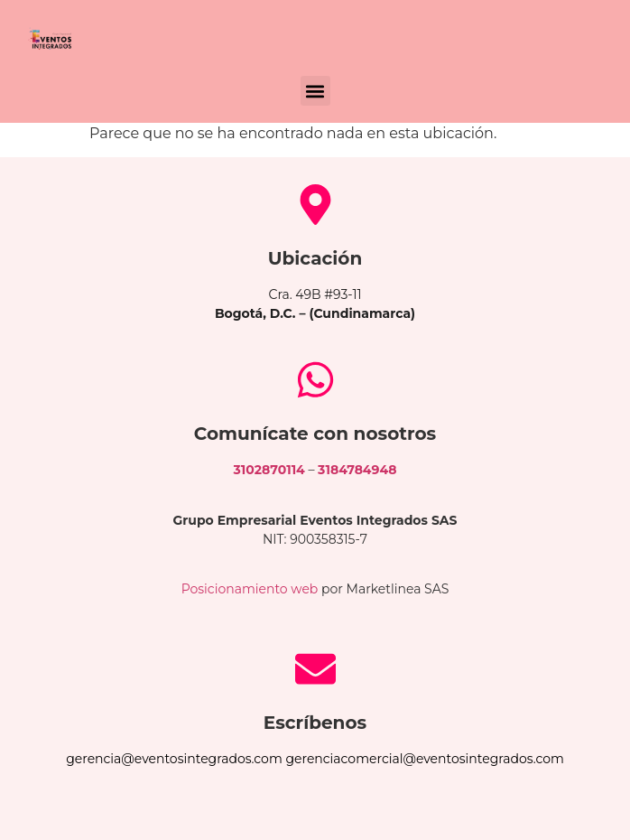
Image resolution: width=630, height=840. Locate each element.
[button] (315, 91)
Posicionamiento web (250, 589)
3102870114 (269, 470)
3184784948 (357, 470)
